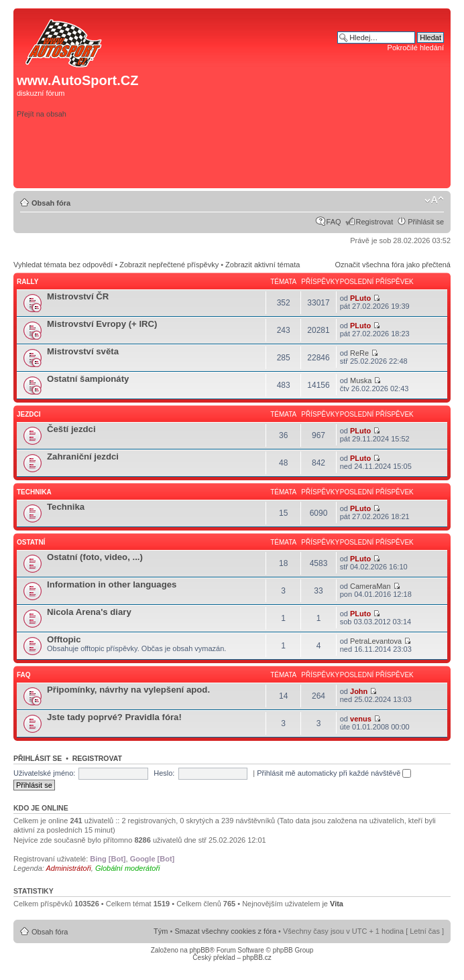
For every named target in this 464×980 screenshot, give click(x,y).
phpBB (199, 950)
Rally (27, 282)
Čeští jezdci (71, 429)
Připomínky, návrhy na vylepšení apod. (128, 690)
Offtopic (64, 639)
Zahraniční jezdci (83, 457)
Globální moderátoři (128, 868)
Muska (361, 380)
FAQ (334, 222)
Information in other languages (112, 584)
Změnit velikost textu (434, 200)
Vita (337, 904)
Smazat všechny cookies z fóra (225, 931)
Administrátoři (69, 868)
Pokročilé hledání (416, 48)
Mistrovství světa (83, 351)
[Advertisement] (257, 163)
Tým (161, 931)
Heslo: (164, 773)
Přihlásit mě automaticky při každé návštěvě (334, 773)
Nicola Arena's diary (89, 612)
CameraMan (370, 586)
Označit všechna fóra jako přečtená (393, 265)
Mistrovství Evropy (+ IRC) (102, 324)
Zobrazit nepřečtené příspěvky (169, 265)
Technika (34, 492)
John (359, 691)
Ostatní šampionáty (88, 379)
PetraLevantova (376, 641)
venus (361, 719)
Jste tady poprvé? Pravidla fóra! (114, 717)
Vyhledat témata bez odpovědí (63, 265)
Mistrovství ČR (78, 296)
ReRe (359, 353)
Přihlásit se (426, 222)
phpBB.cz (257, 958)
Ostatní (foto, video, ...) (95, 557)
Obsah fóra (51, 203)
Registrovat (375, 222)
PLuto (360, 298)
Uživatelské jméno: (44, 773)
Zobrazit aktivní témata (263, 265)
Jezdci (29, 414)
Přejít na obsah (42, 114)
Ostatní (31, 542)
